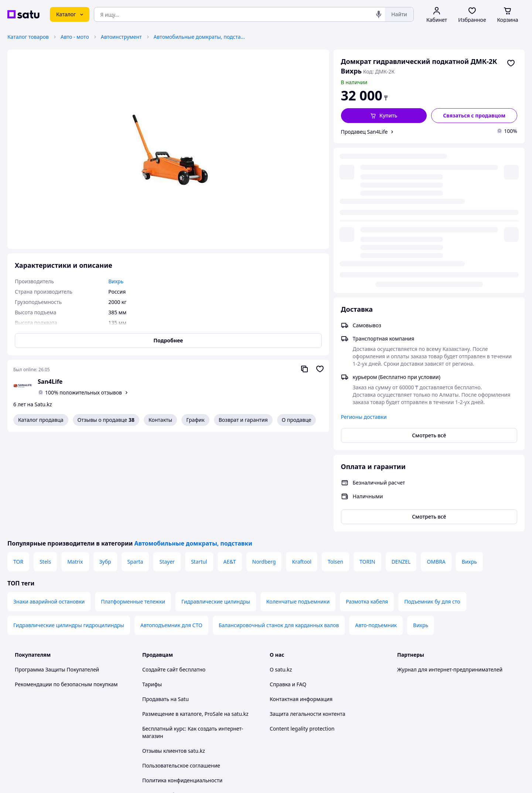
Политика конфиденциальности (182, 681)
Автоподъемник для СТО (171, 525)
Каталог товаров (28, 37)
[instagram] (428, 715)
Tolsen (335, 462)
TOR (18, 462)
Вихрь (469, 462)
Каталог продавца (41, 420)
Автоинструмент (121, 37)
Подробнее (168, 340)
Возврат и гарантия (243, 420)
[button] (384, 116)
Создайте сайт (160, 570)
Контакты (160, 420)
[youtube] (402, 715)
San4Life (50, 382)
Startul (199, 462)
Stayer (167, 462)
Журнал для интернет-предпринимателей (450, 570)
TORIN (367, 462)
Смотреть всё (429, 286)
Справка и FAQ (288, 585)
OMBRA (436, 462)
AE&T (230, 462)
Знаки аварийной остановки (49, 502)
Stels (45, 462)
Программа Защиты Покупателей (57, 570)
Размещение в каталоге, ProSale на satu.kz (195, 614)
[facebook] (415, 715)
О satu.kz (281, 570)
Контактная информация (301, 599)
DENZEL (401, 462)
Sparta (135, 462)
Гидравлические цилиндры (216, 502)
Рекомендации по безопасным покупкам (66, 585)
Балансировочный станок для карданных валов (279, 525)
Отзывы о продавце (106, 420)
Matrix (75, 462)
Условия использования (342, 759)
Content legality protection (302, 629)
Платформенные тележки (133, 502)
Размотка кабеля (367, 502)
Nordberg (264, 462)
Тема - (172, 715)
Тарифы (152, 585)
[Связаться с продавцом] (474, 116)
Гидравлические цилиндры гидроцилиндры (69, 525)
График (195, 420)
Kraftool (301, 462)
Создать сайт (361, 779)
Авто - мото (75, 37)
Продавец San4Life (364, 132)
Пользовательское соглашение (181, 666)
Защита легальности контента (307, 614)
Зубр (105, 462)
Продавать (156, 599)
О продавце (297, 420)
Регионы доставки (364, 267)
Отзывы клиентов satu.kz (174, 651)
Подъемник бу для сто (432, 502)
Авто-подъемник (376, 525)
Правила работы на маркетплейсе (185, 695)
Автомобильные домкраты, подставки (200, 37)
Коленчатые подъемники (298, 502)
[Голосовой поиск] (379, 14)
